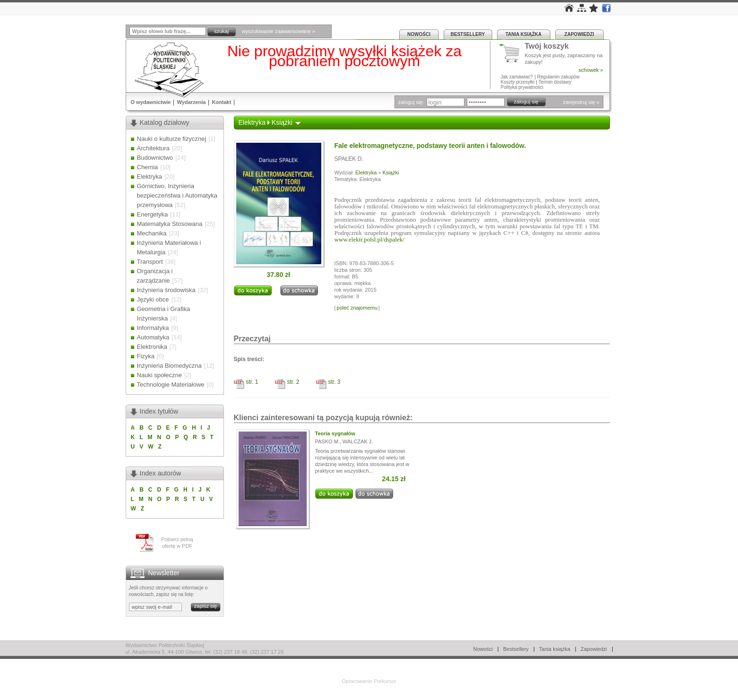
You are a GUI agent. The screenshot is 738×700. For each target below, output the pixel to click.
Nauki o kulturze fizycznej (172, 139)
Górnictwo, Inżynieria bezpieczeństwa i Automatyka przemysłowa (177, 195)
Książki (282, 122)
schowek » (591, 70)
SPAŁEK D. (349, 159)
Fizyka (146, 356)
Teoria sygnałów (335, 433)
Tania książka (524, 34)
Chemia (148, 167)
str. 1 (252, 382)
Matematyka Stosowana (170, 224)
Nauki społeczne (159, 375)
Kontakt (221, 102)
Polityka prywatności (522, 87)
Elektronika (152, 347)
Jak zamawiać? (517, 77)
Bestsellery (468, 34)
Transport (150, 262)
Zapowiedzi (579, 34)
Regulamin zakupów (558, 77)
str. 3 (335, 382)
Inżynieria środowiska (166, 290)
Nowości (419, 34)
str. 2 (293, 382)
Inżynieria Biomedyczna (169, 366)
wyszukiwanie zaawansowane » (279, 31)
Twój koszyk (547, 47)
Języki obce (153, 299)
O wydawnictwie (151, 102)
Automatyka (153, 337)
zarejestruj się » (581, 102)
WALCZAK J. (358, 441)
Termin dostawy (555, 82)
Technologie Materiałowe (171, 385)
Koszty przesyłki (518, 82)
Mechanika (152, 233)
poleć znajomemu (357, 308)
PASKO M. (327, 441)
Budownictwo (155, 158)
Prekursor (385, 681)
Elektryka (150, 177)
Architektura (153, 148)
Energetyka (153, 214)
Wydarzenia (191, 102)
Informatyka (153, 328)
